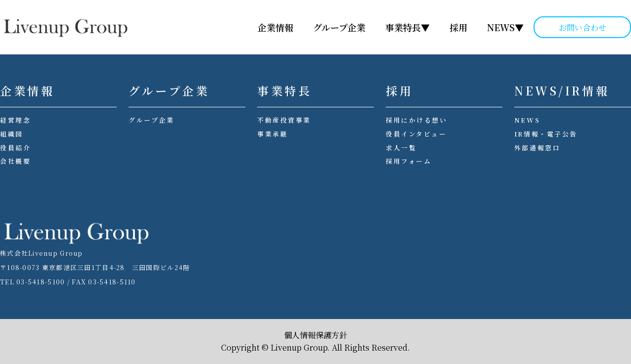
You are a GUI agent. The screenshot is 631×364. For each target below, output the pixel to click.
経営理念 (15, 120)
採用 (458, 27)
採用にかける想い (416, 120)
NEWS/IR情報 (562, 91)
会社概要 (15, 161)
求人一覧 (401, 148)
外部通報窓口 (537, 148)
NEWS (527, 120)
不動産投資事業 (284, 120)
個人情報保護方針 (315, 335)
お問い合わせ (583, 27)
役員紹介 (15, 148)
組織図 (12, 134)
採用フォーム (408, 161)
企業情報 (275, 27)
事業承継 (272, 134)
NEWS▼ (505, 27)
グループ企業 (339, 27)
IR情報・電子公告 (546, 134)
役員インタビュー (416, 134)
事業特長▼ (407, 27)
